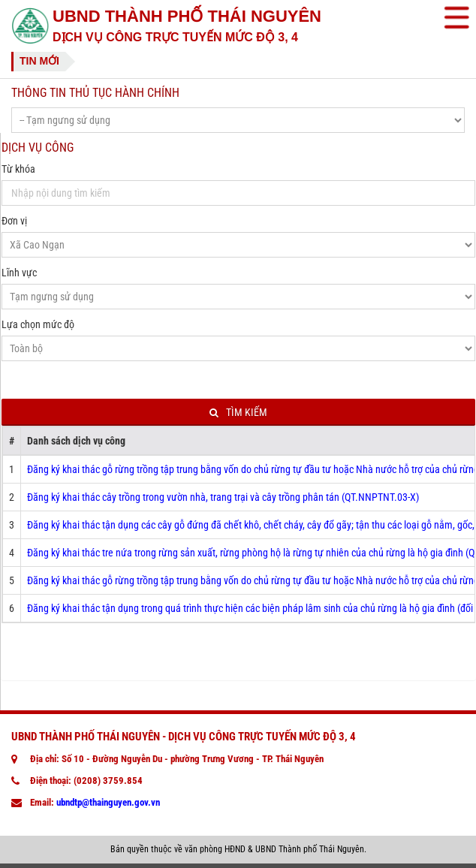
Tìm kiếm (238, 413)
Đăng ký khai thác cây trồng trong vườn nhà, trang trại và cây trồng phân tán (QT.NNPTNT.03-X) (223, 497)
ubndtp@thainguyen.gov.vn (108, 802)
